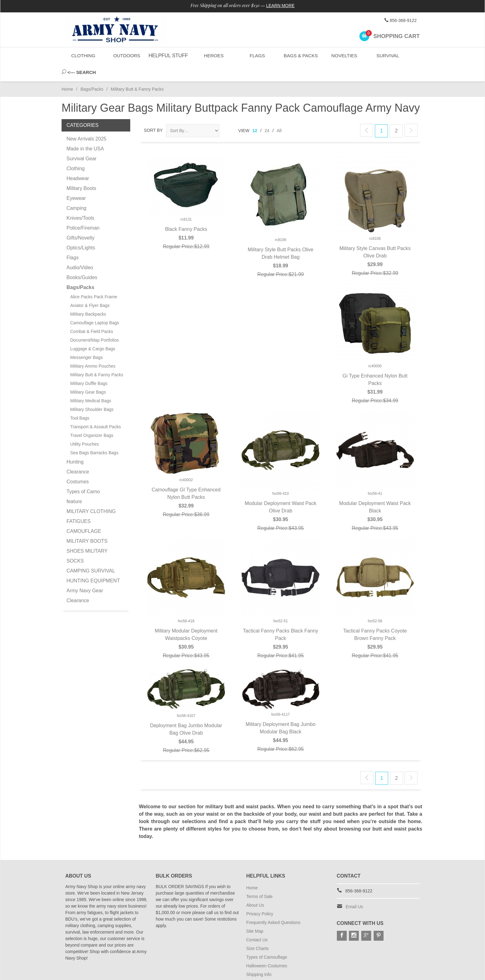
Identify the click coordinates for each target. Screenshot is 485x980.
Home (67, 72)
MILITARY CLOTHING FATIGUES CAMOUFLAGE (91, 504)
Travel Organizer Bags (92, 418)
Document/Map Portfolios (94, 323)
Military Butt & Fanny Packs (97, 357)
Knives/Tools (80, 201)
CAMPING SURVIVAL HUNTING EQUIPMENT (93, 558)
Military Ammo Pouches (93, 349)
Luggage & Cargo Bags (93, 331)
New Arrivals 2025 (86, 121)
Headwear (78, 161)
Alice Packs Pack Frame (94, 279)
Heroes (213, 56)
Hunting (75, 445)
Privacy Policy (260, 896)
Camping (76, 191)
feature (74, 484)
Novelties (344, 56)
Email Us (354, 889)
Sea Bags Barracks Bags (94, 435)
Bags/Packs (92, 72)
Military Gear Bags (88, 375)
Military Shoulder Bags (92, 392)
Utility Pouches (85, 427)
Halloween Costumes (267, 948)
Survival (387, 56)
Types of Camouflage (267, 940)
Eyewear (76, 181)
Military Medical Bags (91, 383)
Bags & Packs (300, 56)
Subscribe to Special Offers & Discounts (285, 966)
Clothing (83, 56)
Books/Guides (82, 260)
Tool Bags (80, 401)
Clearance (78, 454)
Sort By (153, 113)
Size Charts (257, 931)
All (279, 113)
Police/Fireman (83, 211)
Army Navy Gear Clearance (85, 578)
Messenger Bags (86, 340)
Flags (257, 56)
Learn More (281, 6)
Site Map (255, 914)
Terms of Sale (260, 879)
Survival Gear (82, 141)
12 (255, 113)
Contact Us (257, 922)
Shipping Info (259, 957)
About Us (255, 888)
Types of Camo (83, 474)
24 (267, 113)
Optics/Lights (81, 230)
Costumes (78, 464)
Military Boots (81, 171)
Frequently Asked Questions (273, 905)
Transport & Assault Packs (96, 409)
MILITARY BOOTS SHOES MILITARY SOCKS (87, 534)
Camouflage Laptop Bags (95, 305)
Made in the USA (85, 131)
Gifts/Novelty (81, 220)
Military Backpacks (88, 297)
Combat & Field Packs (92, 314)
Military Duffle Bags (89, 366)
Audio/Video (80, 250)
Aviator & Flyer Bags (90, 288)
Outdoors (127, 56)
